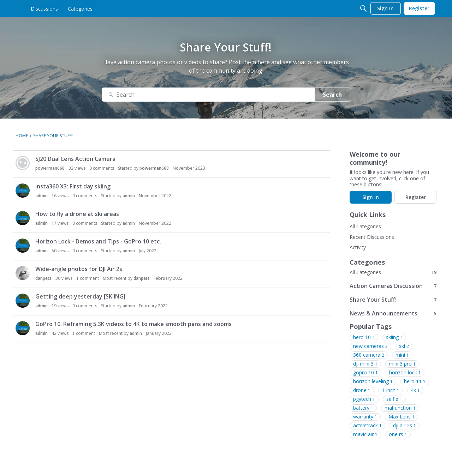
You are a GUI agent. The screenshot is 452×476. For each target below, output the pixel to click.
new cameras (370, 346)
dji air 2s (405, 426)
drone (362, 390)
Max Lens (402, 417)
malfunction (400, 408)
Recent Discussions (372, 237)
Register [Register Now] (416, 197)
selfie (394, 399)
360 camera (369, 355)
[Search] (363, 8)
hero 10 (364, 337)
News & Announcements (393, 313)
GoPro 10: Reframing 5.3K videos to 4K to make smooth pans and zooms (133, 324)
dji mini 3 (365, 364)
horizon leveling (373, 381)
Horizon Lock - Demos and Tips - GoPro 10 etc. (98, 241)
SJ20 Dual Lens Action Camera (75, 159)
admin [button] (41, 196)
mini (402, 355)
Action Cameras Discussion (393, 286)
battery (363, 408)
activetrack (367, 426)
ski (404, 346)
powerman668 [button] (50, 168)
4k (415, 390)
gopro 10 (365, 373)
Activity (358, 247)
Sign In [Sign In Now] (371, 197)
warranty (365, 417)
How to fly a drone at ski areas (77, 214)
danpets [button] (43, 278)
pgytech (364, 399)
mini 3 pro (402, 364)
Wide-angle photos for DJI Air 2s (79, 269)
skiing (394, 337)
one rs (398, 434)
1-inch (391, 390)
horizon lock (405, 373)
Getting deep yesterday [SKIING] (80, 296)
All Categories (365, 226)
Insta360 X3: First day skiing (73, 186)
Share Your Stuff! (393, 299)
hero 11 (415, 381)
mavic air (365, 434)
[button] (23, 163)
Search (332, 95)
